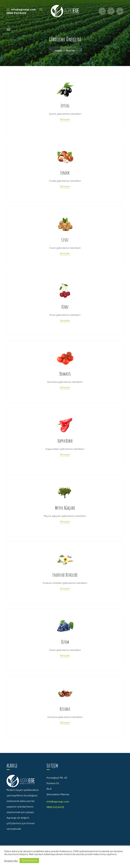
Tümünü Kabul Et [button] (29, 860)
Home (58, 50)
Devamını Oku (11, 861)
